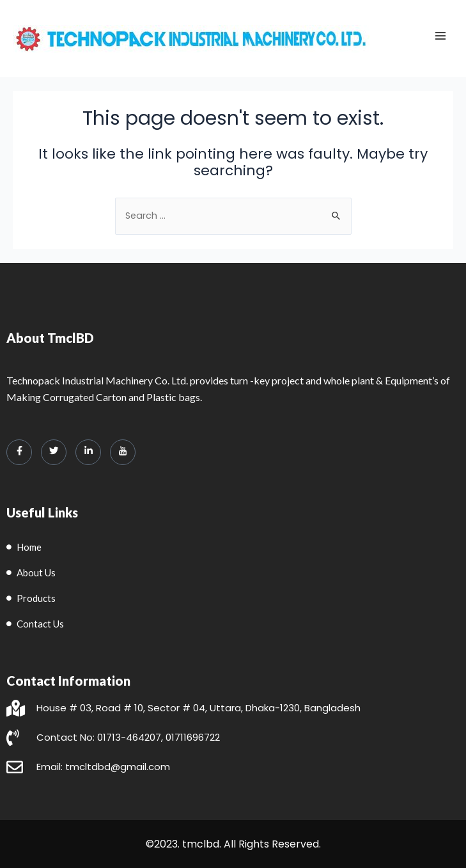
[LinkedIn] (88, 452)
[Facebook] (19, 452)
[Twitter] (54, 452)
